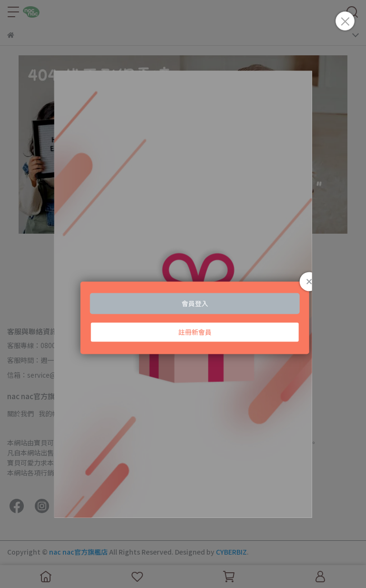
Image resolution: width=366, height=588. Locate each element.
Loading (183, 294)
